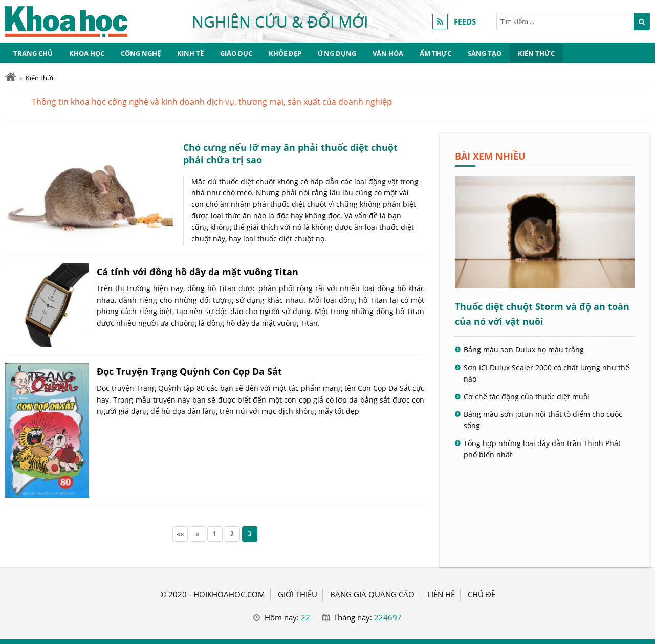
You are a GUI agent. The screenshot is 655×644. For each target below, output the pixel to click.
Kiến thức (536, 53)
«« (180, 534)
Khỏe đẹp (285, 53)
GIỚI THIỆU (298, 594)
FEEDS (465, 21)
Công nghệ (141, 53)
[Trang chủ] (10, 77)
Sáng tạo (485, 53)
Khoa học (87, 53)
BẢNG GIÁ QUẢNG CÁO (372, 594)
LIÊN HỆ (441, 594)
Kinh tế (190, 53)
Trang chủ (33, 53)
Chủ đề (482, 594)
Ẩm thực (435, 53)
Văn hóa (388, 53)
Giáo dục (236, 53)
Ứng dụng (337, 53)
